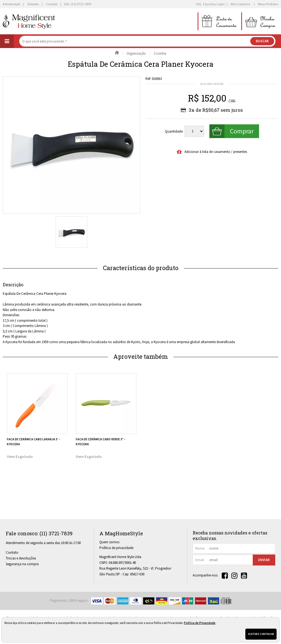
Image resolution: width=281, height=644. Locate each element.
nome (200, 548)
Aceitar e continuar (261, 634)
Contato (12, 552)
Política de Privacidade (200, 623)
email (200, 560)
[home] (29, 21)
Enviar (264, 560)
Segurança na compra (22, 564)
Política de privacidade (116, 548)
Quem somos (109, 542)
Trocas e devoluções (21, 558)
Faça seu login (214, 4)
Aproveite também (141, 356)
